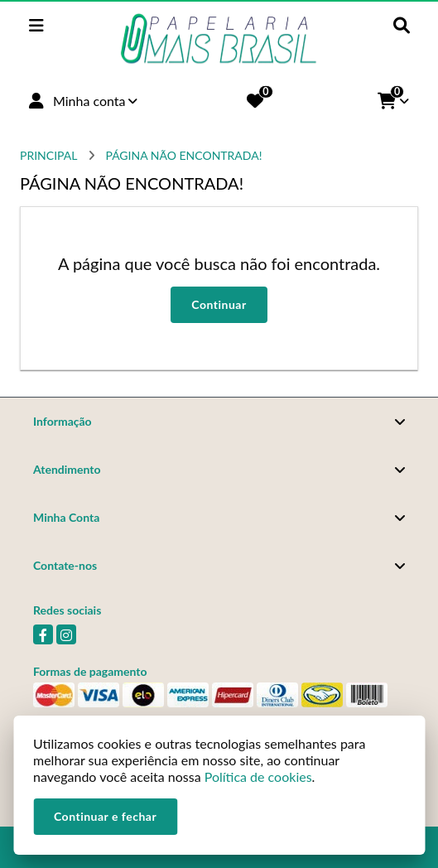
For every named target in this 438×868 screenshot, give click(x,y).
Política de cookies (258, 776)
